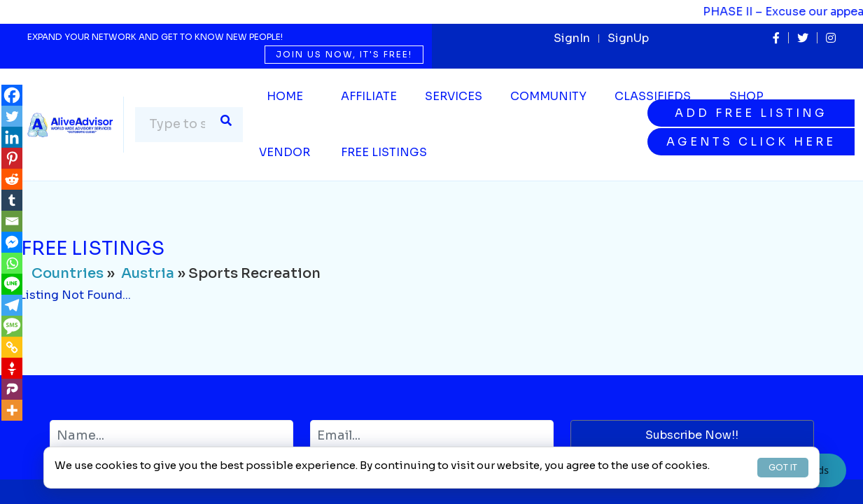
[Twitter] (12, 116)
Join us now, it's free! (344, 54)
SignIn (572, 38)
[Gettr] (12, 368)
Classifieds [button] (653, 96)
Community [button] (548, 96)
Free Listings (384, 152)
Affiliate (369, 96)
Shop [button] (746, 96)
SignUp (628, 38)
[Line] (12, 284)
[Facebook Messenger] (12, 242)
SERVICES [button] (454, 96)
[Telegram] (12, 305)
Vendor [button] (285, 152)
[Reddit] (12, 179)
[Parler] (12, 389)
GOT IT (783, 467)
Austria (148, 273)
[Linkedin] (12, 137)
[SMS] (12, 326)
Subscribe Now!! (692, 435)
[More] (12, 410)
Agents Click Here (751, 142)
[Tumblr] (12, 200)
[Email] (12, 221)
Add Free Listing (751, 113)
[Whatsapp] (12, 263)
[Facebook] (12, 95)
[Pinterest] (12, 158)
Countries (68, 273)
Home (285, 96)
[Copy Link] (12, 347)
